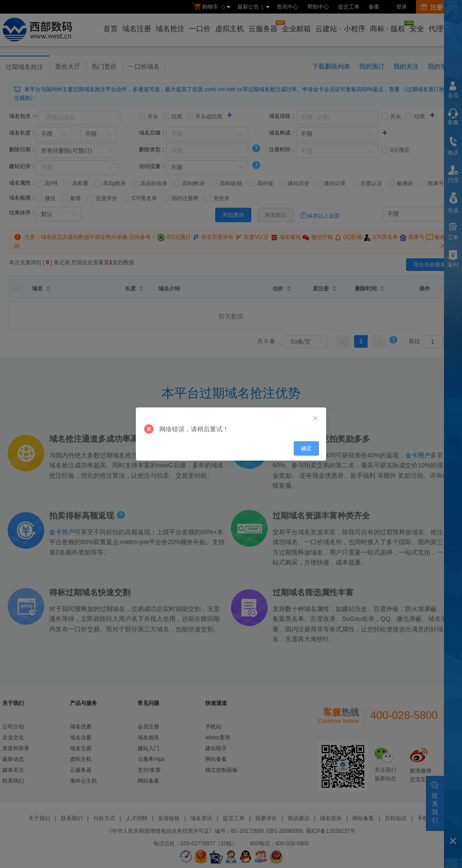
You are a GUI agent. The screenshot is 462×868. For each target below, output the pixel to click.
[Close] (315, 419)
